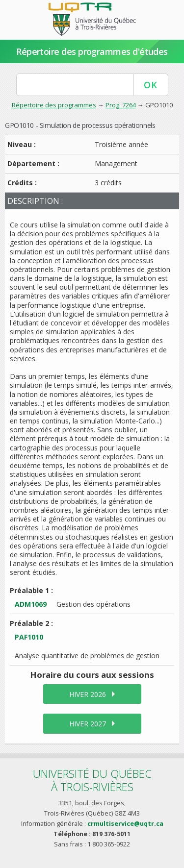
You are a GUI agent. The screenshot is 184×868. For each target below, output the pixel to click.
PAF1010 (29, 637)
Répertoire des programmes (54, 105)
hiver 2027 (88, 724)
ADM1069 (31, 604)
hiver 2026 (88, 694)
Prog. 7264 (121, 105)
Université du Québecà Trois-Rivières (92, 780)
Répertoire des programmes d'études (92, 51)
